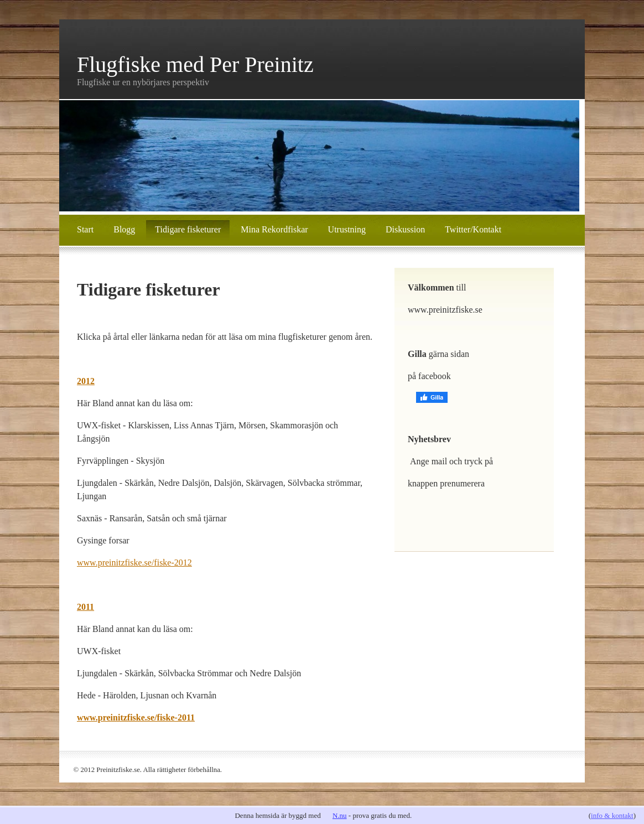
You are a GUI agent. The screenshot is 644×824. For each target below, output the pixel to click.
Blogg (124, 229)
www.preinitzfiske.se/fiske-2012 (134, 563)
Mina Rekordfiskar (274, 229)
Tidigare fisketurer (188, 229)
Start (85, 229)
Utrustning (347, 229)
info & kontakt (612, 815)
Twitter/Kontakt (473, 229)
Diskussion (405, 229)
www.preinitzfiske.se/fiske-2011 (136, 717)
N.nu (340, 815)
